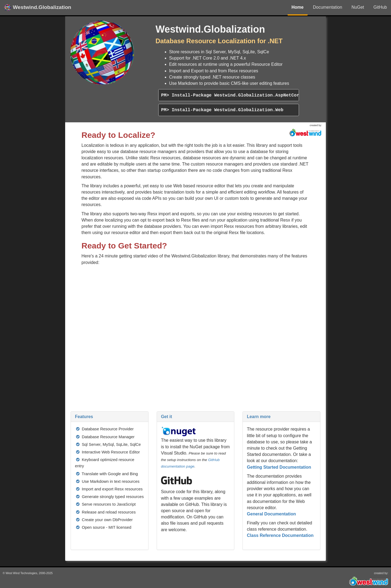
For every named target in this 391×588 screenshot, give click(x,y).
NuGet (358, 7)
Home (298, 7)
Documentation (327, 7)
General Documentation (271, 514)
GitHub (380, 7)
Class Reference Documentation (280, 535)
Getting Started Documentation (279, 467)
